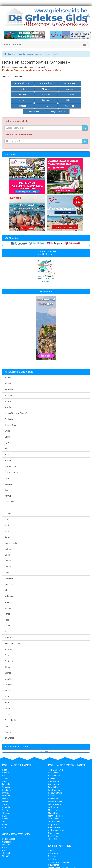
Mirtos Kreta (54, 813)
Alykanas (46, 89)
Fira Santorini (54, 790)
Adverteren (53, 859)
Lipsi (7, 573)
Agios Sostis (70, 83)
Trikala (8, 732)
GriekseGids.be (13, 45)
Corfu (7, 437)
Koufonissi (9, 525)
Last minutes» (46, 751)
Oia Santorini (54, 822)
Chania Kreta (11, 425)
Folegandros (10, 466)
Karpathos (9, 502)
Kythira (8, 537)
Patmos (8, 620)
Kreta (7, 531)
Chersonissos (54, 784)
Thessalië (6, 853)
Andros (8, 401)
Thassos (8, 714)
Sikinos (8, 673)
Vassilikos (70, 106)
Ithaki (7, 490)
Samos (8, 655)
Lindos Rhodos (55, 804)
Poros (7, 632)
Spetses (8, 697)
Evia (7, 455)
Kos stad (52, 796)
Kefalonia (9, 514)
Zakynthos (9, 738)
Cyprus (8, 443)
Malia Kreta (53, 807)
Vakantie (21, 54)
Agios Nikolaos (55, 776)
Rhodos (8, 649)
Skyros (8, 691)
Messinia (9, 584)
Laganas (46, 100)
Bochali (22, 95)
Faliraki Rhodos (55, 787)
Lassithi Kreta (11, 543)
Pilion (5, 850)
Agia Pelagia (54, 773)
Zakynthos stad (58, 111)
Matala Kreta (54, 810)
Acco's (30, 54)
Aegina (8, 378)
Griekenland (10, 54)
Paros (7, 614)
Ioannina (9, 484)
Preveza (8, 638)
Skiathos (9, 679)
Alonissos (9, 390)
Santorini (9, 661)
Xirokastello (34, 111)
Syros (7, 708)
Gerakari (46, 95)
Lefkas (8, 549)
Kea (6, 508)
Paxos (7, 626)
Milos (7, 590)
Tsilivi (46, 106)
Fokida (8, 460)
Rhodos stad (54, 833)
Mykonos (9, 596)
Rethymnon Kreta (12, 643)
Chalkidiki (9, 419)
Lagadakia (22, 100)
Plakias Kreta (54, 827)
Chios (7, 431)
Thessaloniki (10, 720)
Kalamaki (70, 95)
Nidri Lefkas (53, 819)
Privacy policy (54, 853)
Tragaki (22, 106)
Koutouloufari (54, 799)
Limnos (8, 567)
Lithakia (70, 100)
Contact (52, 850)
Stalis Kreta (53, 836)
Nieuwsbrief (53, 865)
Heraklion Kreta (12, 472)
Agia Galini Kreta (56, 770)
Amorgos (9, 395)
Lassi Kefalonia (55, 801)
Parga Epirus (54, 825)
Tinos (7, 726)
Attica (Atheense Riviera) (16, 413)
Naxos (7, 602)
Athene (51, 778)
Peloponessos (9, 839)
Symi (7, 702)
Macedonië (7, 845)
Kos (6, 519)
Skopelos (9, 685)
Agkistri (8, 384)
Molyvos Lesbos (55, 816)
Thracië (6, 856)
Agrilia (22, 89)
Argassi (70, 89)
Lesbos (8, 561)
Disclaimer (53, 856)
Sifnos (7, 667)
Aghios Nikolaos (22, 83)
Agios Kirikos (46, 83)
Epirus (5, 848)
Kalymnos (9, 496)
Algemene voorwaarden (59, 862)
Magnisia (9, 578)
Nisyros (8, 608)
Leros (7, 555)
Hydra (7, 478)
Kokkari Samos (55, 793)
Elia (6, 449)
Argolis (8, 407)
